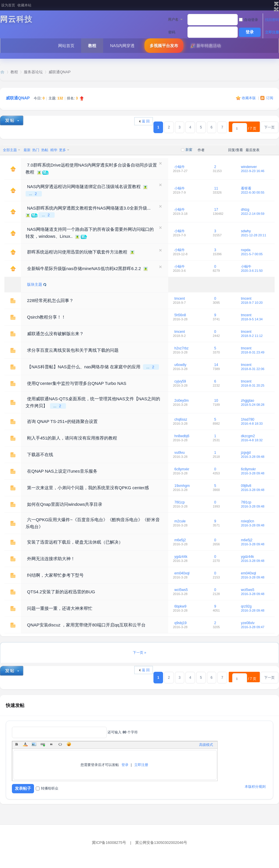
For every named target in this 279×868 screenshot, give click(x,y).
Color (25, 744)
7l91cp (179, 502)
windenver (249, 167)
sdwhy (246, 231)
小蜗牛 (180, 167)
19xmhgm (182, 486)
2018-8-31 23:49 (253, 352)
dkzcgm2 (248, 436)
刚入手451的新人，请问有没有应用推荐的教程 (72, 438)
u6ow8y (180, 365)
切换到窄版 (276, 7)
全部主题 (10, 150)
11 (216, 188)
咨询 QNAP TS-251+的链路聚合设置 (62, 421)
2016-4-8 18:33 (252, 424)
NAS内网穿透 (122, 46)
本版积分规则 (255, 787)
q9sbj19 (180, 623)
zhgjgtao (247, 401)
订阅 (270, 98)
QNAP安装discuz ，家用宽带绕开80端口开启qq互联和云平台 (86, 625)
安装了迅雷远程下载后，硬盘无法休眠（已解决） (75, 542)
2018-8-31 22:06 (253, 369)
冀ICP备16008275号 (109, 843)
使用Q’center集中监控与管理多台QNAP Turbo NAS (77, 383)
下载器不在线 (40, 454)
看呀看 (246, 188)
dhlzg (245, 210)
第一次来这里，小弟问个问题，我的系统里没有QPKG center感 (88, 488)
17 (216, 210)
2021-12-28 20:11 (254, 235)
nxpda (246, 250)
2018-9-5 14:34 (252, 319)
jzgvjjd (246, 453)
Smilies (69, 744)
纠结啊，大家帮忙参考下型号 (55, 575)
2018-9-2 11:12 (252, 336)
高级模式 (206, 745)
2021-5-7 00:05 (252, 254)
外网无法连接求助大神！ (51, 559)
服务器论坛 (33, 72)
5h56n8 (180, 315)
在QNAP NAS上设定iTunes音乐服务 (62, 471)
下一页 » (139, 653)
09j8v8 (246, 486)
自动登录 (248, 20)
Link (43, 744)
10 (216, 401)
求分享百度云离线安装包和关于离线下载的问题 (73, 350)
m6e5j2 (180, 540)
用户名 (173, 19)
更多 (62, 150)
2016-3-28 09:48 (253, 457)
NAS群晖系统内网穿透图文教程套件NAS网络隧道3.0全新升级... (89, 208)
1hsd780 (248, 419)
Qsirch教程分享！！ (46, 317)
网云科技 (16, 19)
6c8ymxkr (182, 469)
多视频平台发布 (164, 46)
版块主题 (35, 284)
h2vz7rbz (181, 348)
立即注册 (272, 32)
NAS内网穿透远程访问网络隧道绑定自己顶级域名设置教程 (84, 186)
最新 (27, 150)
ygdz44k (181, 557)
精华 (54, 150)
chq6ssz (181, 419)
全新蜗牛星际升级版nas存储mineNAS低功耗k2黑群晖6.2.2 (84, 268)
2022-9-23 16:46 (253, 171)
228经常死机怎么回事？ (50, 300)
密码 (172, 32)
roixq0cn (247, 521)
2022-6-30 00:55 (253, 192)
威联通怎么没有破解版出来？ (55, 334)
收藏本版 (249, 98)
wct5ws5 (181, 590)
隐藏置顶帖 (160, 163)
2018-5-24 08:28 (253, 405)
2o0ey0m (181, 401)
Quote (51, 744)
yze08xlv (248, 623)
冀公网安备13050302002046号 (161, 843)
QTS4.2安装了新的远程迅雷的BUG (61, 592)
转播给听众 (47, 788)
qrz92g (246, 606)
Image (34, 744)
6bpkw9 (180, 606)
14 (216, 365)
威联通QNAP (60, 72)
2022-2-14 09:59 (253, 214)
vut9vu (179, 453)
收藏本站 (24, 5)
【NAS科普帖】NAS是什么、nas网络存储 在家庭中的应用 (84, 367)
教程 (92, 46)
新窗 (189, 150)
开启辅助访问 (271, 4)
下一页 (269, 127)
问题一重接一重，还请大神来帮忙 (60, 608)
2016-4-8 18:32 (252, 440)
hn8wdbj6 (182, 436)
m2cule (180, 521)
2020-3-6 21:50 (252, 271)
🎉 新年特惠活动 (206, 46)
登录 (125, 765)
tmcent (180, 299)
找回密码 (272, 20)
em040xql (182, 573)
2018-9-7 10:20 (252, 303)
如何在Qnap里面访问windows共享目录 (65, 504)
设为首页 (8, 5)
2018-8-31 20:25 (253, 385)
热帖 (45, 150)
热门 (36, 150)
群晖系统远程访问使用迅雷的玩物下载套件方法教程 (77, 252)
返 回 (146, 121)
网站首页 (66, 46)
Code (60, 744)
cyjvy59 (180, 381)
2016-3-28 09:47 (253, 627)
